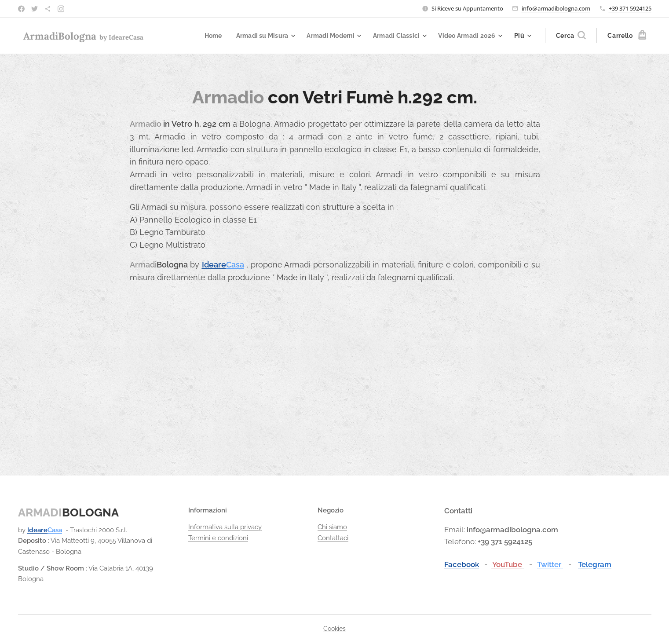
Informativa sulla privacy (225, 527)
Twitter (550, 564)
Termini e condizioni (218, 538)
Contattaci (333, 538)
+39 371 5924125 (630, 8)
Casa (235, 265)
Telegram (594, 564)
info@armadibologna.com (556, 8)
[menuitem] (203, 36)
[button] (571, 36)
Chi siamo (332, 527)
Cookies (334, 629)
